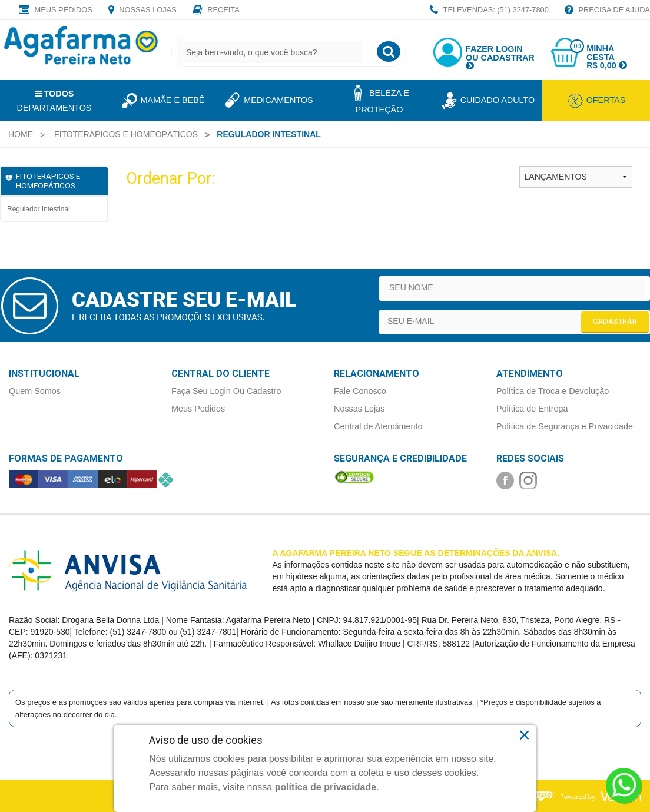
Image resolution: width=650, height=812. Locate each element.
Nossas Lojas (142, 11)
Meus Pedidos (56, 11)
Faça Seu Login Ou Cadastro (226, 391)
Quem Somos (35, 391)
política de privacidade (326, 787)
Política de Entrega (532, 409)
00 (577, 46)
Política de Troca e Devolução (553, 391)
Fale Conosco (360, 391)
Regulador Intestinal (39, 209)
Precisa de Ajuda (607, 11)
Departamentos (54, 101)
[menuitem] (21, 134)
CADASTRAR (615, 321)
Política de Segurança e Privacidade (565, 426)
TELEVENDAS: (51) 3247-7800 (489, 11)
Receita (216, 11)
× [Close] (524, 735)
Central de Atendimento (378, 426)
